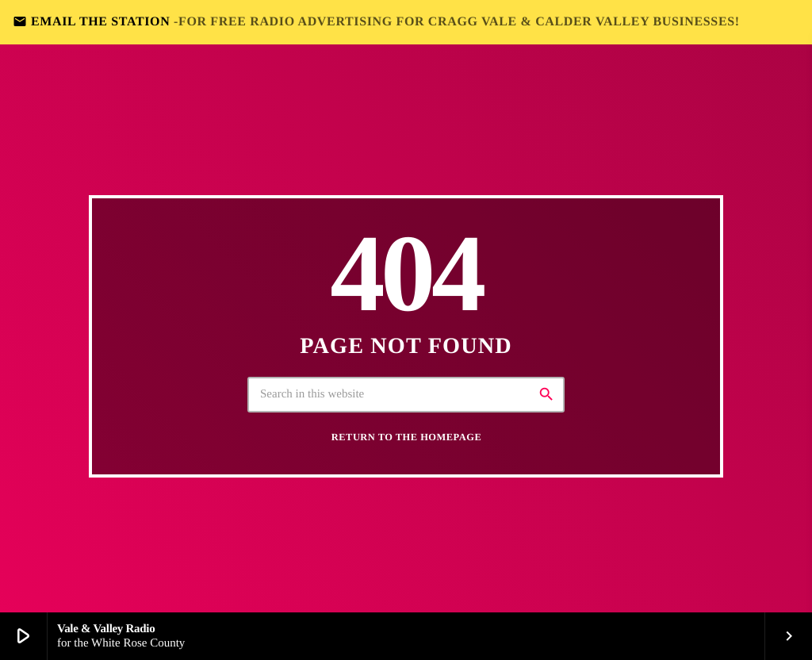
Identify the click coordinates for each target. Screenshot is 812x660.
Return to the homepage (406, 437)
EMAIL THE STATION (376, 22)
